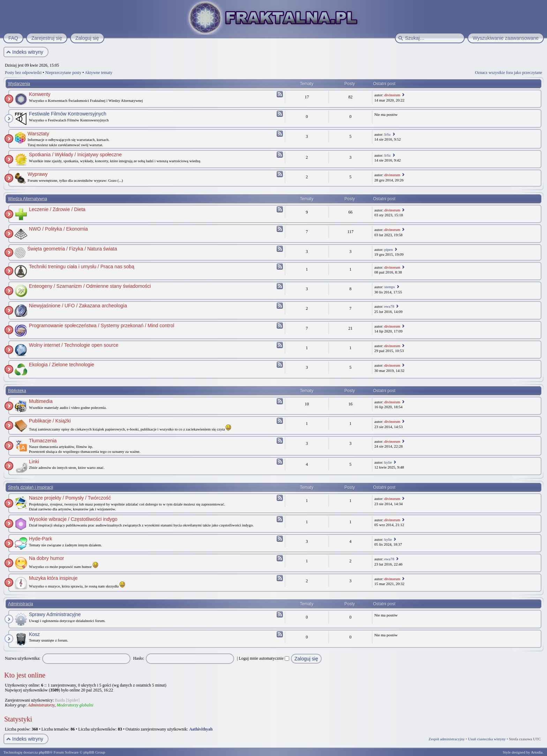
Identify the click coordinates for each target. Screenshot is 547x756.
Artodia (537, 752)
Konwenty (40, 94)
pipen (388, 249)
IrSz (387, 134)
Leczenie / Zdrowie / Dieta (57, 209)
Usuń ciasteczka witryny (487, 739)
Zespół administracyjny (447, 739)
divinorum (392, 95)
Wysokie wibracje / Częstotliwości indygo (73, 519)
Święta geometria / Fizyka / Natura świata (72, 249)
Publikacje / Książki (50, 421)
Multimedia (41, 401)
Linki (34, 462)
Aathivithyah (201, 729)
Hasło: (139, 658)
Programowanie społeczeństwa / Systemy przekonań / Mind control (102, 325)
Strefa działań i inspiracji (31, 487)
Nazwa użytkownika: (23, 658)
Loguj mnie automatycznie (264, 658)
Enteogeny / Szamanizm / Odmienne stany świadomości (90, 286)
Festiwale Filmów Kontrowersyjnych (68, 114)
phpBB (44, 752)
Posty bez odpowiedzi (23, 73)
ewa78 (389, 306)
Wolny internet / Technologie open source (74, 345)
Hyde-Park (40, 539)
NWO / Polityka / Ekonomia (58, 229)
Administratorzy (41, 705)
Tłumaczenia (43, 441)
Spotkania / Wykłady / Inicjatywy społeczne (75, 155)
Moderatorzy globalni (75, 705)
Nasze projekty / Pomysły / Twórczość (70, 498)
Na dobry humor (46, 558)
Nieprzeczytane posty (63, 73)
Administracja (21, 604)
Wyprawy (38, 174)
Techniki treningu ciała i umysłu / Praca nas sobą (82, 267)
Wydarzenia (19, 84)
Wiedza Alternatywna (28, 199)
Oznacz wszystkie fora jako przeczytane (508, 73)
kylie (388, 462)
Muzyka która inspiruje (53, 578)
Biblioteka (17, 391)
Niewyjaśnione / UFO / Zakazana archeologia (78, 306)
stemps (389, 287)
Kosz (34, 634)
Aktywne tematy (99, 73)
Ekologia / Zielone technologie (62, 365)
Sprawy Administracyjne (55, 614)
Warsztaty (38, 134)
